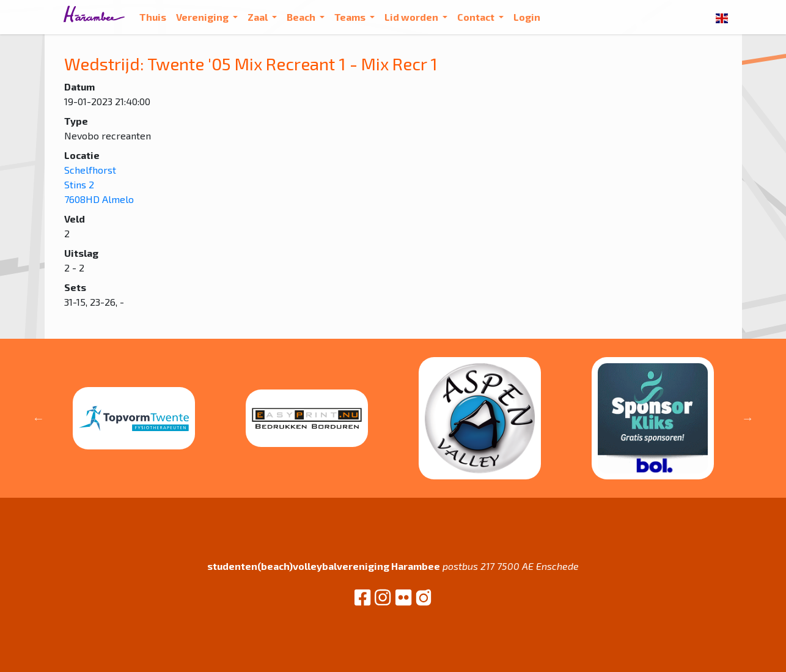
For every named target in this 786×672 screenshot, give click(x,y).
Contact (477, 17)
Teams (351, 17)
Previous (39, 418)
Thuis (153, 17)
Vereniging (203, 17)
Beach (302, 17)
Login (527, 17)
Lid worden (412, 17)
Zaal (259, 17)
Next (747, 418)
